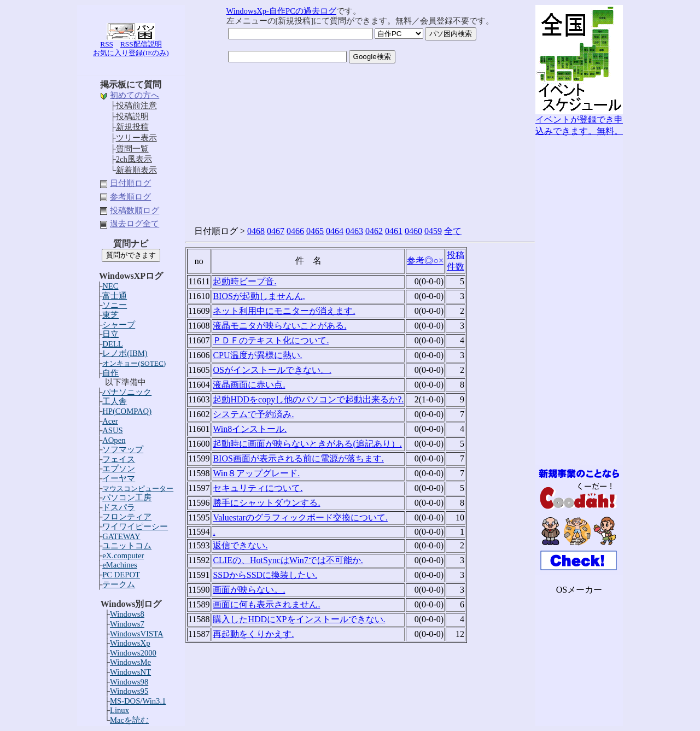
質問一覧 (132, 149)
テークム (119, 584)
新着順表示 (136, 170)
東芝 (110, 315)
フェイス (119, 459)
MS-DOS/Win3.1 (138, 701)
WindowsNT (130, 672)
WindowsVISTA (137, 634)
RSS (107, 44)
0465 (315, 231)
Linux (119, 710)
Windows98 (129, 682)
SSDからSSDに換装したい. (265, 575)
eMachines (119, 565)
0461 (394, 231)
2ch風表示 (134, 159)
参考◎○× (425, 261)
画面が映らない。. (249, 590)
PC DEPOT (121, 575)
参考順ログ (130, 197)
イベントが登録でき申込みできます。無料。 (579, 121)
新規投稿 (132, 127)
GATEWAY (121, 536)
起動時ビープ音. (244, 281)
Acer (110, 421)
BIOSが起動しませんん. (259, 296)
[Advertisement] (579, 301)
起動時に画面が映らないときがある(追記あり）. (307, 444)
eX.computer (123, 555)
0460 (413, 231)
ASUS (112, 430)
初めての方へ (135, 95)
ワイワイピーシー (135, 527)
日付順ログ (130, 183)
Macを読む (129, 720)
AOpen (114, 440)
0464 (335, 231)
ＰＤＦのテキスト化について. (271, 340)
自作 (110, 373)
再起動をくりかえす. (253, 634)
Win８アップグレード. (256, 473)
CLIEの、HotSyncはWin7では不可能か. (288, 560)
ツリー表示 (136, 138)
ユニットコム (127, 546)
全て (453, 231)
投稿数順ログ (135, 210)
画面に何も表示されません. (266, 604)
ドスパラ (119, 507)
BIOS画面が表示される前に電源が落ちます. (298, 458)
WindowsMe (130, 662)
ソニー (115, 305)
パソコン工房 (127, 498)
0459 (433, 231)
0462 (374, 231)
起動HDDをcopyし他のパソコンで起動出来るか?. (308, 399)
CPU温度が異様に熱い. (257, 355)
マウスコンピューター (138, 489)
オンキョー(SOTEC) (134, 363)
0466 (295, 231)
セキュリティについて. (258, 488)
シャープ (119, 325)
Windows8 (127, 614)
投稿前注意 (136, 106)
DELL (112, 344)
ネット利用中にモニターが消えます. (284, 311)
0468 (256, 231)
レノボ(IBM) (125, 353)
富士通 (115, 296)
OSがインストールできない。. (272, 370)
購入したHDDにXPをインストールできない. (299, 619)
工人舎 (115, 401)
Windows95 (129, 691)
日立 (110, 334)
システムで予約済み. (253, 414)
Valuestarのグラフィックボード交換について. (300, 517)
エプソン (119, 469)
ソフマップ (123, 449)
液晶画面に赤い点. (249, 385)
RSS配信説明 (141, 44)
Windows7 (127, 624)
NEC (110, 286)
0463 (354, 231)
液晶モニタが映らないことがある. (279, 326)
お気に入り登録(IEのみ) (131, 53)
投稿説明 (132, 116)
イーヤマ (119, 478)
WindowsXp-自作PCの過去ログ (281, 11)
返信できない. (240, 545)
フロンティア (127, 517)
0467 (276, 231)
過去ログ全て (135, 224)
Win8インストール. (250, 429)
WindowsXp (130, 643)
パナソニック (127, 392)
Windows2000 (133, 653)
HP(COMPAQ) (127, 411)
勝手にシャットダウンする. (266, 503)
